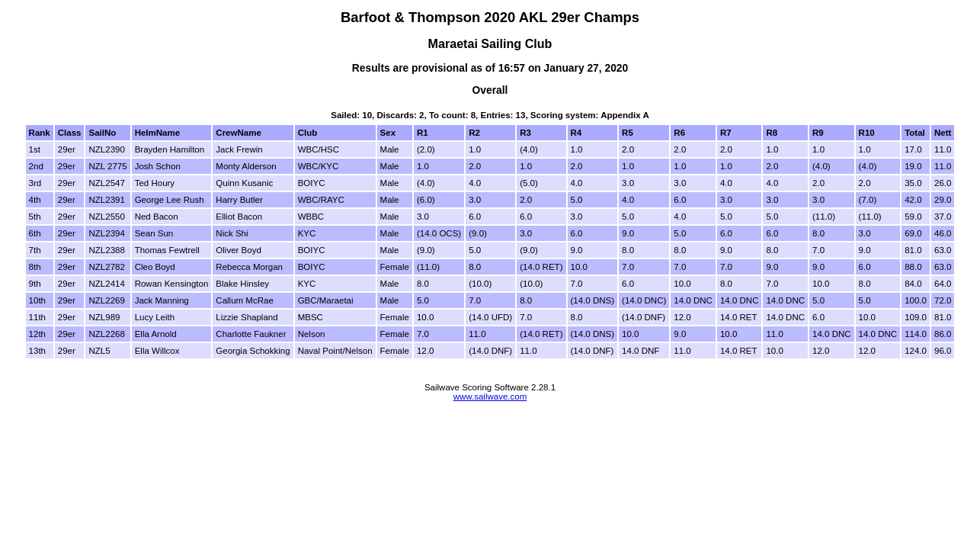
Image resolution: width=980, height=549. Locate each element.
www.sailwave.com (490, 396)
